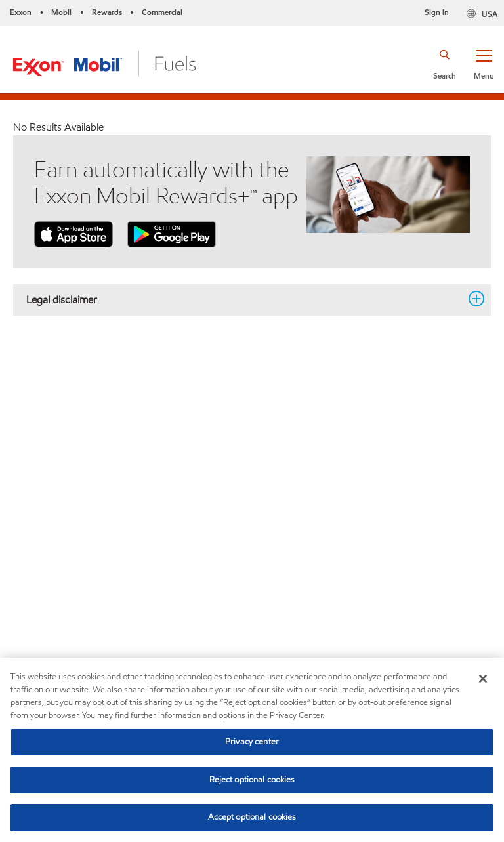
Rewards (107, 12)
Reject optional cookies (252, 780)
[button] (484, 64)
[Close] (483, 679)
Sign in (437, 12)
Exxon (21, 12)
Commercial (162, 12)
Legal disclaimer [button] (244, 299)
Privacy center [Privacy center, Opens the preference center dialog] (252, 742)
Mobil (61, 12)
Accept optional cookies (252, 817)
